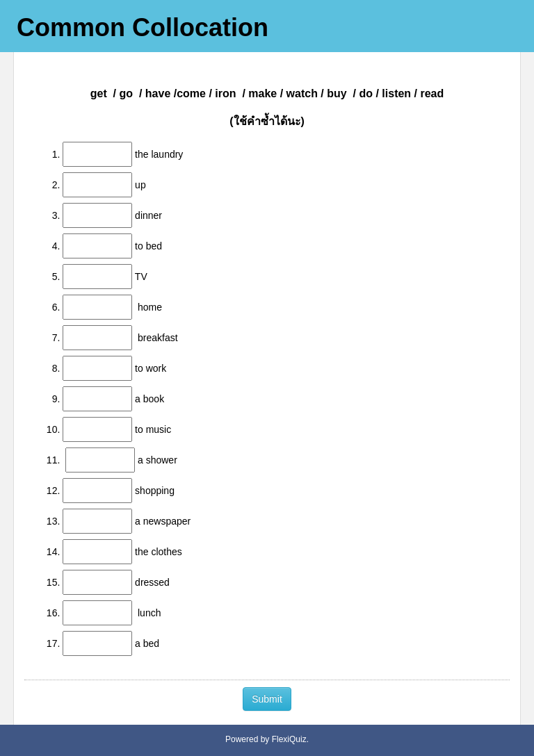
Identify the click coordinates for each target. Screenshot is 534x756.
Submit (267, 699)
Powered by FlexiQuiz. (267, 739)
